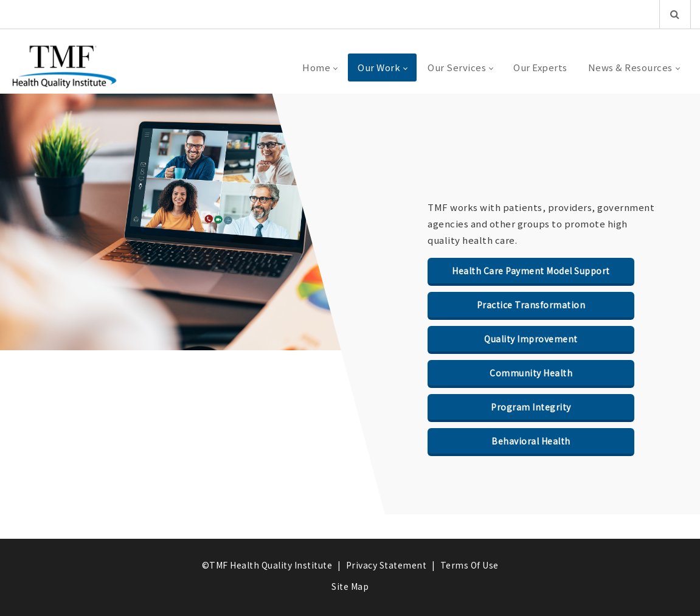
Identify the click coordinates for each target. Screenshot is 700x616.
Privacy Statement (386, 565)
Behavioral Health (531, 441)
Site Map (350, 586)
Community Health (531, 373)
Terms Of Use (470, 565)
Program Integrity (531, 407)
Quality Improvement (531, 339)
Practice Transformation (531, 305)
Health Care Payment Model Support (531, 271)
